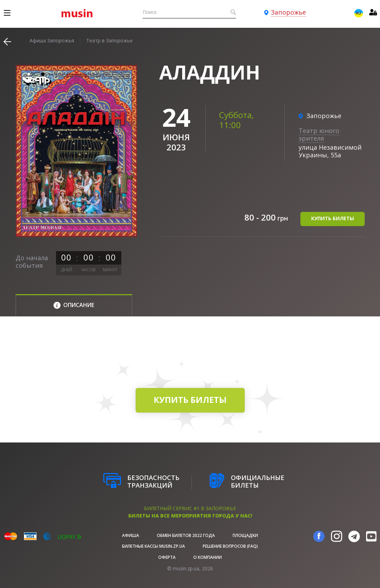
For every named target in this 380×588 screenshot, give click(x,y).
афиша (131, 535)
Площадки (245, 535)
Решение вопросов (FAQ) (230, 546)
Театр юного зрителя (319, 134)
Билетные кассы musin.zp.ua (153, 546)
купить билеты (333, 218)
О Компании (208, 557)
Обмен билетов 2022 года (186, 535)
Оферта (167, 557)
